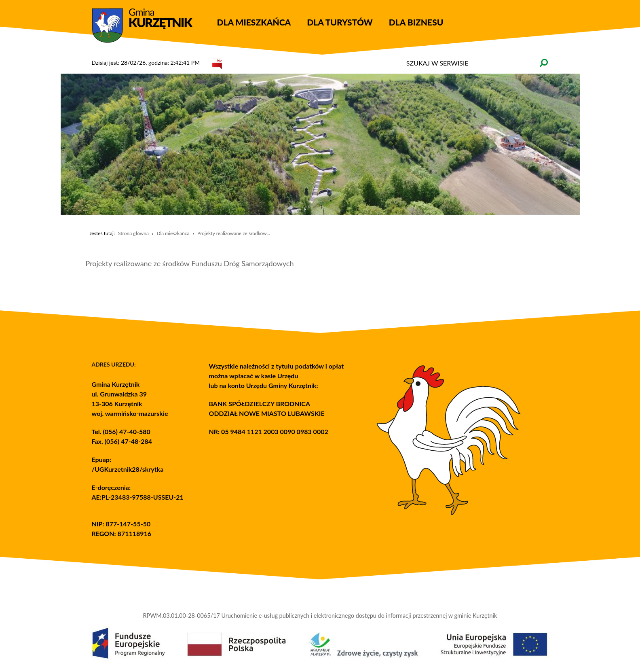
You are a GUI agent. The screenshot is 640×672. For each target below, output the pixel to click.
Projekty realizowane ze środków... (234, 233)
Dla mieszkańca (173, 233)
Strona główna (133, 233)
